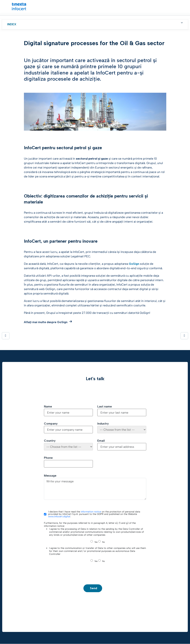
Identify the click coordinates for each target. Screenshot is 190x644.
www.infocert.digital (59, 516)
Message (50, 476)
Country (50, 441)
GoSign (134, 264)
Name (48, 407)
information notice (91, 512)
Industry (103, 424)
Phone (48, 458)
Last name (105, 407)
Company (51, 424)
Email (101, 441)
